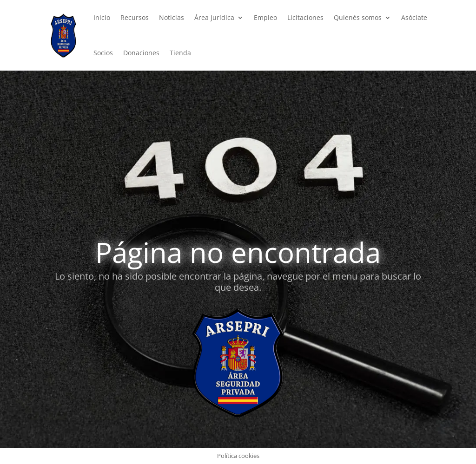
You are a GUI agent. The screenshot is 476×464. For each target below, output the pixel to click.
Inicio (102, 17)
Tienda (180, 53)
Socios (103, 53)
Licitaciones (305, 17)
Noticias (172, 17)
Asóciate (414, 17)
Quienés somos (358, 17)
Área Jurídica (214, 17)
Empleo (265, 17)
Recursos (135, 17)
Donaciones (141, 53)
